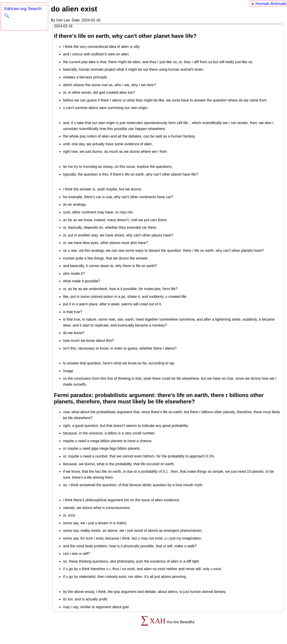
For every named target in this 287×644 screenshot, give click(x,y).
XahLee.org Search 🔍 (23, 12)
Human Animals (271, 4)
